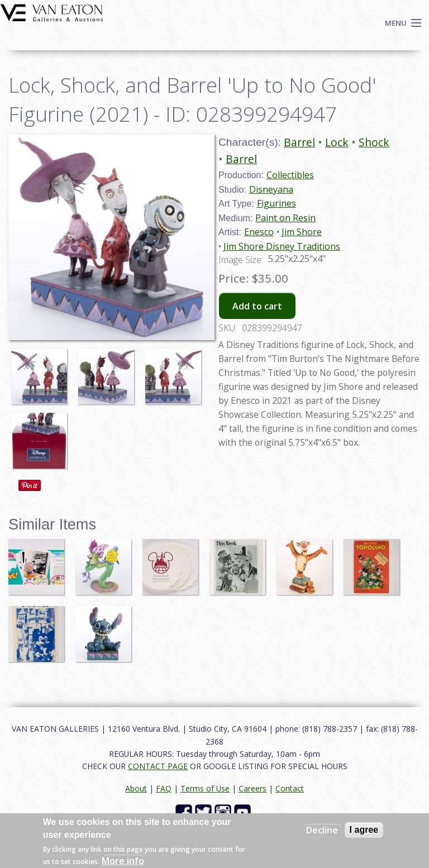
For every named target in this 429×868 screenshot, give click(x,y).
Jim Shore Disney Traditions (282, 246)
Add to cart (257, 306)
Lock (337, 142)
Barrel (299, 142)
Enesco (259, 232)
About (136, 788)
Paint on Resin (285, 218)
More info (123, 861)
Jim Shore (302, 232)
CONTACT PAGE (158, 766)
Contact (290, 788)
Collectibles (290, 175)
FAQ (164, 788)
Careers (252, 788)
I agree (364, 830)
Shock (374, 142)
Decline (322, 830)
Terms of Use (205, 788)
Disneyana (271, 189)
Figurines (277, 203)
